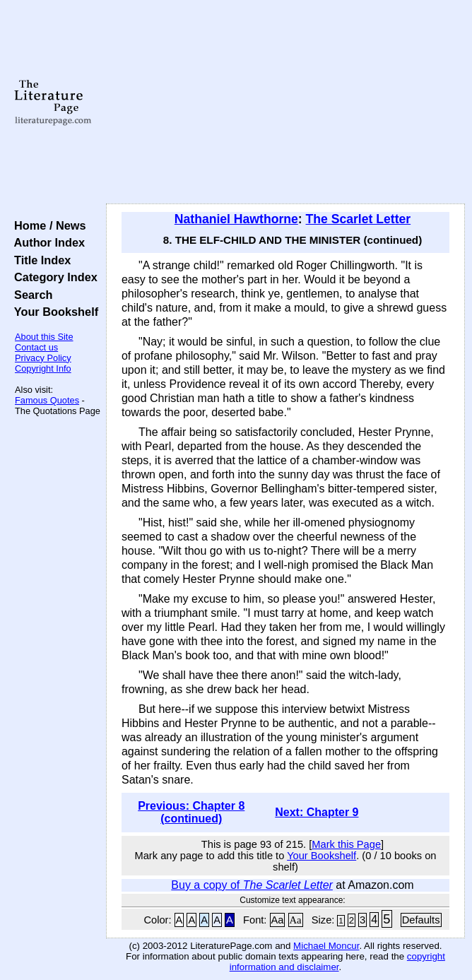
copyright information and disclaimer (337, 962)
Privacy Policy (43, 358)
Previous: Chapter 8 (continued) (191, 812)
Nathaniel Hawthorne (236, 219)
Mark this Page (346, 844)
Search (30, 295)
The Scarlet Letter (359, 219)
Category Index (53, 277)
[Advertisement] (285, 102)
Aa (278, 920)
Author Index (46, 242)
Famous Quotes (47, 400)
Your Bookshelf (53, 312)
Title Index (39, 260)
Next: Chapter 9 (317, 812)
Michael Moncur (326, 946)
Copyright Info (43, 368)
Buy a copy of (252, 885)
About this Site (44, 337)
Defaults (421, 920)
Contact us (36, 347)
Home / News (47, 225)
